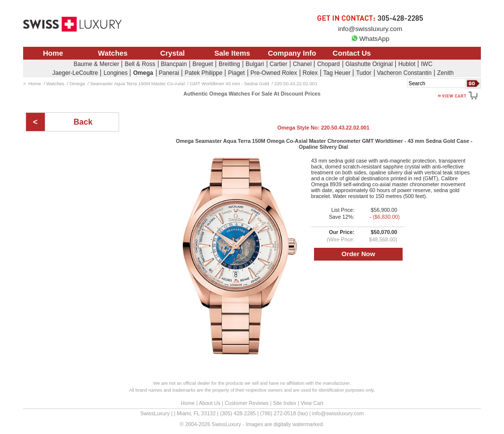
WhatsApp (370, 39)
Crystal (173, 53)
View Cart (312, 403)
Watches (113, 53)
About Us (210, 403)
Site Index (285, 403)
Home (53, 53)
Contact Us (352, 53)
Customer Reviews (246, 403)
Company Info (292, 53)
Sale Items (232, 53)
